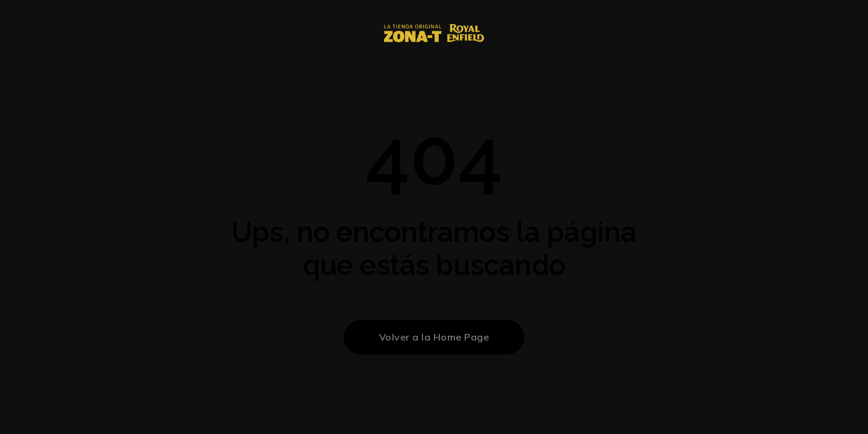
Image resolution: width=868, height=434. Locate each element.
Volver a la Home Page (434, 337)
